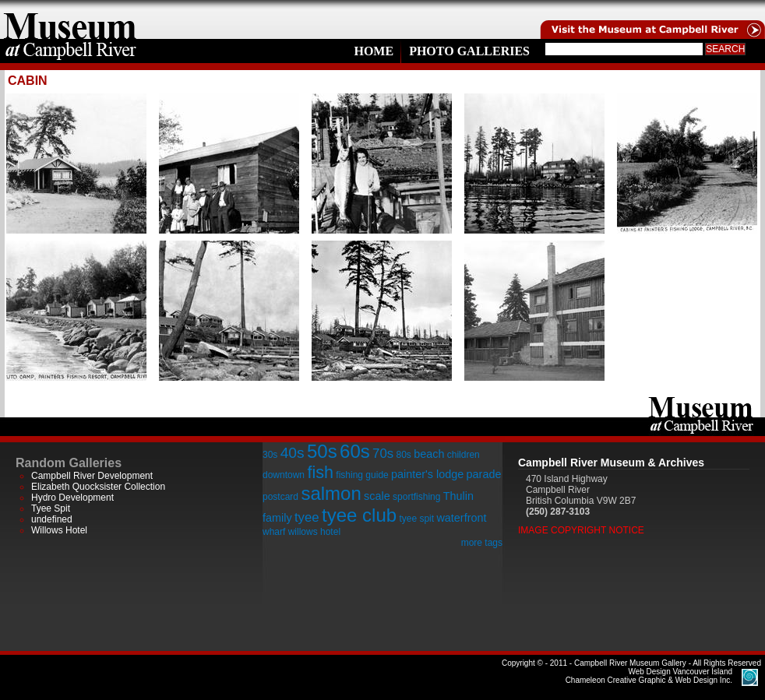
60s (355, 451)
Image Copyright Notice (581, 530)
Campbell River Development (92, 476)
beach (429, 454)
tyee (307, 517)
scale (377, 496)
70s (383, 454)
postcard (280, 497)
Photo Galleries (469, 51)
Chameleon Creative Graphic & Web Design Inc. (649, 676)
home (70, 19)
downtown (284, 475)
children (464, 455)
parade (484, 474)
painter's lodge (427, 474)
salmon (331, 493)
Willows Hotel (59, 530)
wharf (274, 532)
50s (322, 451)
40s (293, 453)
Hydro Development (72, 498)
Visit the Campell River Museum (651, 19)
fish (320, 472)
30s (270, 455)
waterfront (461, 518)
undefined (52, 519)
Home (374, 51)
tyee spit (416, 519)
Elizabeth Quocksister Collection (98, 487)
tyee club (359, 515)
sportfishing (416, 497)
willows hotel (314, 532)
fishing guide (362, 475)
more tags (482, 543)
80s (403, 455)
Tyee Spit (51, 508)
